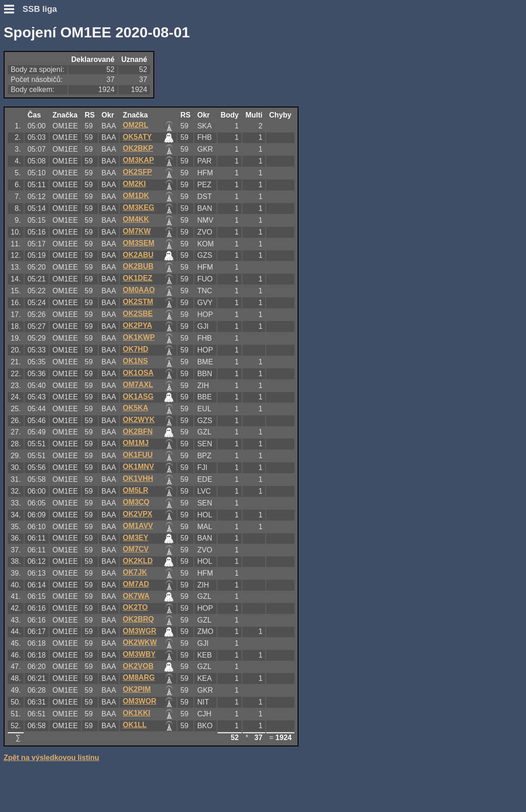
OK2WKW (140, 642)
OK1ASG (138, 396)
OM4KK (136, 219)
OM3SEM (139, 243)
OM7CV (136, 549)
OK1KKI (137, 713)
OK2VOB (138, 666)
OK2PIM (137, 689)
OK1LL (135, 725)
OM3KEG (139, 207)
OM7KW (137, 231)
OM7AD (136, 584)
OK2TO (135, 607)
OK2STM (138, 302)
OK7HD (136, 349)
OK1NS (135, 361)
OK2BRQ (138, 619)
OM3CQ (136, 502)
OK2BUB (138, 266)
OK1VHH (138, 478)
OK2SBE (138, 314)
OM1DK (136, 196)
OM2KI (134, 184)
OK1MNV (138, 467)
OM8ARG (139, 677)
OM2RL (136, 125)
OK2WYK (139, 420)
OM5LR (136, 490)
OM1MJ (136, 443)
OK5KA (136, 408)
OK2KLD (138, 561)
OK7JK (135, 572)
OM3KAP (138, 160)
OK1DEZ (138, 278)
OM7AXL (138, 385)
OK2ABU (138, 255)
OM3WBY (139, 654)
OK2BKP (138, 148)
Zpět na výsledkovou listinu (51, 758)
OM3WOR (140, 701)
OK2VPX (138, 514)
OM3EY (136, 538)
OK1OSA (138, 373)
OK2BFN (138, 432)
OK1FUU (138, 455)
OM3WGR (140, 631)
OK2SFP (137, 172)
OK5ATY (137, 137)
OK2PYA (137, 325)
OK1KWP (139, 337)
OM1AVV (138, 526)
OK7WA (136, 596)
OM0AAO (139, 290)
